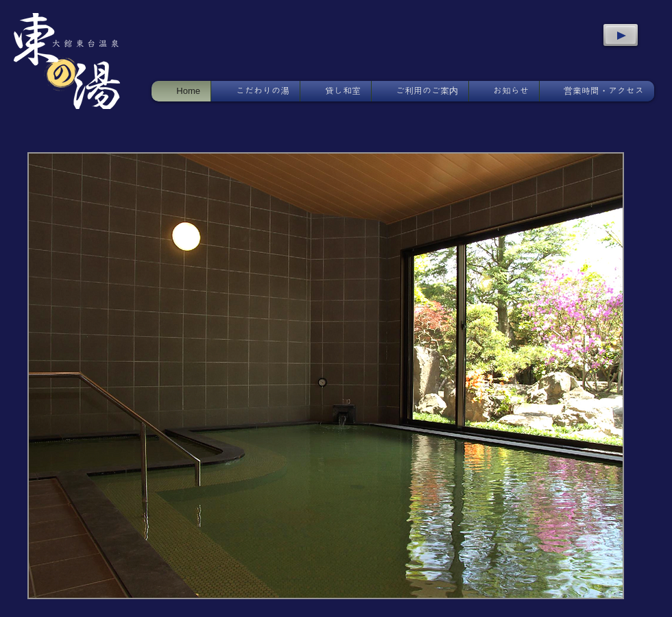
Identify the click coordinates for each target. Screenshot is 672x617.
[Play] (621, 35)
